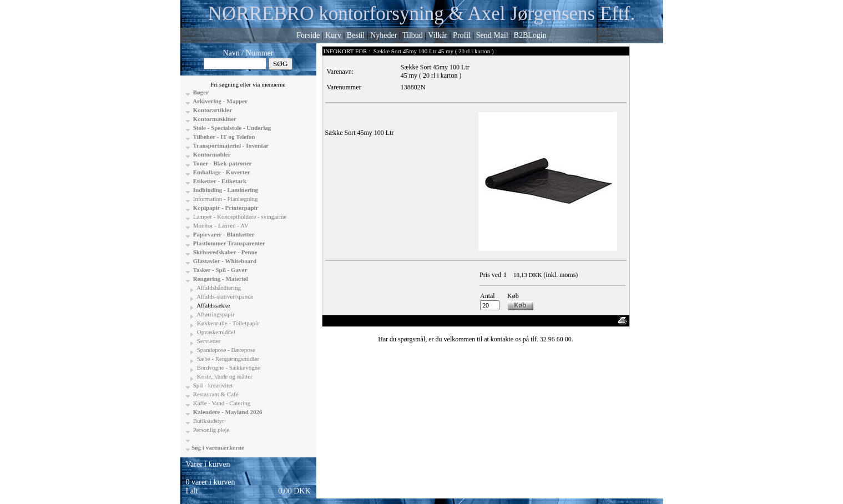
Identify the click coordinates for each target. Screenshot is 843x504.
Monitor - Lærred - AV (220, 225)
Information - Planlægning (224, 199)
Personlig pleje (210, 430)
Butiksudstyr (208, 421)
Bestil (356, 35)
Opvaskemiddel (215, 332)
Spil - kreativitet (212, 385)
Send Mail (492, 35)
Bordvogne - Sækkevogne (228, 367)
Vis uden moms (551, 321)
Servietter (208, 341)
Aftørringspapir (215, 314)
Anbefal (585, 321)
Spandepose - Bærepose (225, 350)
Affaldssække (213, 305)
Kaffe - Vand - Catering (221, 403)
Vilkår (438, 35)
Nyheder (383, 35)
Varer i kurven (208, 464)
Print (606, 321)
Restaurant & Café (215, 394)
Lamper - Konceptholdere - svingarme (239, 216)
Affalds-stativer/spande (224, 296)
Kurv (333, 35)
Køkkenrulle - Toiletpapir (227, 323)
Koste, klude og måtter (224, 376)
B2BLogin (530, 35)
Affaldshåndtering (218, 288)
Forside (308, 35)
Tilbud (413, 35)
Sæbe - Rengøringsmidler (227, 359)
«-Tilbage (340, 321)
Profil (462, 35)
